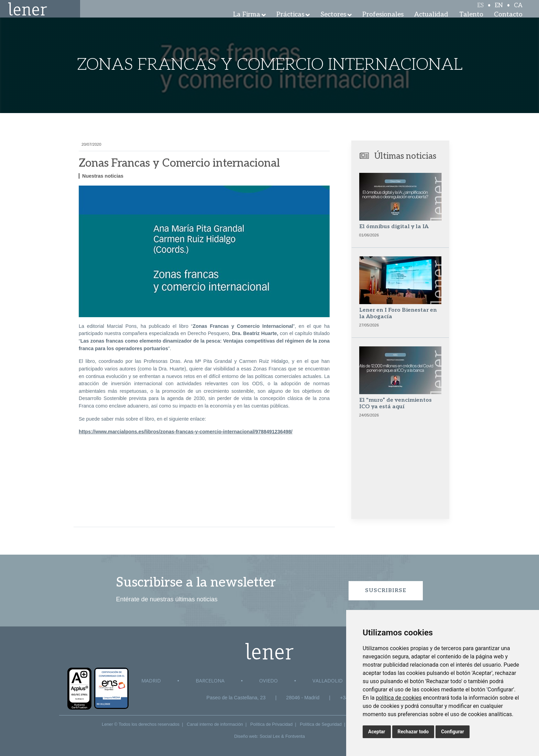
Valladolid (328, 681)
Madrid (151, 681)
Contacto (508, 24)
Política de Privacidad (271, 724)
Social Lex (270, 736)
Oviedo (268, 681)
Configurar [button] (453, 732)
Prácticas (290, 24)
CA (518, 11)
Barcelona (210, 681)
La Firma (247, 24)
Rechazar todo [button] (413, 732)
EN (499, 11)
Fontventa (295, 736)
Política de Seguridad (321, 724)
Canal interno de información (215, 724)
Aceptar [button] (377, 732)
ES (480, 11)
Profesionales (383, 24)
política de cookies (399, 698)
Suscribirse (386, 591)
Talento (471, 24)
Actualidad (431, 24)
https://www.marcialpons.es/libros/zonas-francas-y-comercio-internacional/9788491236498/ (186, 432)
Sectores (333, 24)
